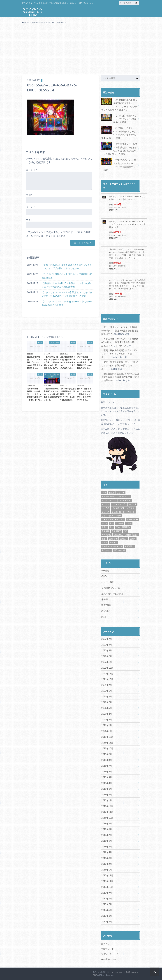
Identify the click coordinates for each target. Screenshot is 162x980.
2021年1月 (107, 691)
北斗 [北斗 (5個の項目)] (112, 523)
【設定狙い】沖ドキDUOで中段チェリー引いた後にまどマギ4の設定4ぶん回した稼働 (67, 285)
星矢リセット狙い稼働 (112, 594)
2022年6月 (107, 645)
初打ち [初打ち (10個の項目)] (104, 523)
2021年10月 (107, 679)
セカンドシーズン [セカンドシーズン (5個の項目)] (119, 504)
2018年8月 (107, 829)
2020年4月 (107, 714)
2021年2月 (107, 685)
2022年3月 (107, 650)
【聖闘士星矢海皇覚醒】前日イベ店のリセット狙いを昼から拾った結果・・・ (120, 354)
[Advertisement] (81, 50)
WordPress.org (109, 959)
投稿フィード (107, 949)
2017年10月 (107, 887)
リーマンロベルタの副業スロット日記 (32, 12)
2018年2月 (107, 864)
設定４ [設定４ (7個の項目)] (133, 539)
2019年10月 (107, 748)
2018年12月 (107, 806)
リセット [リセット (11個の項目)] (131, 512)
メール (30, 207)
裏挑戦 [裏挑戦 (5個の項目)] (128, 535)
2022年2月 (107, 656)
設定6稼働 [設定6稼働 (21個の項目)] (113, 539)
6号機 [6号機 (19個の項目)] (104, 493)
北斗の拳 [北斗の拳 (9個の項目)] (120, 523)
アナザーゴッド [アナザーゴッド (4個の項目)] (108, 496)
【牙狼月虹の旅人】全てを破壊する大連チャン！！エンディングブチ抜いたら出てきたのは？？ (67, 267)
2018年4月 (107, 852)
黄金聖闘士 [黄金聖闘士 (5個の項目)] (129, 546)
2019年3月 (107, 789)
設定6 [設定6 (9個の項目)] (104, 539)
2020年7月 (107, 702)
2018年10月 (107, 818)
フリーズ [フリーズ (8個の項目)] (105, 512)
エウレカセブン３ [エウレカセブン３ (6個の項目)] (109, 500)
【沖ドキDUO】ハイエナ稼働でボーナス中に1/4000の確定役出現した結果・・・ (67, 303)
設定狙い (106, 611)
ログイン (105, 944)
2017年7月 (107, 904)
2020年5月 (107, 708)
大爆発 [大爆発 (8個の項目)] (129, 523)
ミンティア (121, 346)
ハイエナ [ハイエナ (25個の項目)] (133, 504)
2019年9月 (107, 754)
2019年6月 (107, 771)
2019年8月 (107, 760)
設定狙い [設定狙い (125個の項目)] (124, 539)
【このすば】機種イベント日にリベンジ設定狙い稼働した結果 (67, 276)
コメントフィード (109, 954)
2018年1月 (107, 870)
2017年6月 (107, 910)
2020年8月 (107, 696)
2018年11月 (107, 812)
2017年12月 (107, 875)
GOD (104, 576)
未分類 (105, 599)
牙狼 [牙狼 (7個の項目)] (125, 531)
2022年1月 (107, 662)
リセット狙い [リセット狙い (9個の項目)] (107, 516)
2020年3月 (107, 720)
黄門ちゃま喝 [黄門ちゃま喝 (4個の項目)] (119, 550)
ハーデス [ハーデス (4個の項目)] (105, 508)
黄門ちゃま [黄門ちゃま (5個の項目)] (106, 550)
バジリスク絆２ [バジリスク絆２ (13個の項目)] (118, 508)
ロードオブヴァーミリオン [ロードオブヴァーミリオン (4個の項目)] (113, 519)
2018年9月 (107, 823)
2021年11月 (107, 673)
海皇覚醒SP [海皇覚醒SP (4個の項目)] (116, 531)
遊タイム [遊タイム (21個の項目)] (113, 542)
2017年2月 (107, 922)
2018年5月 (107, 847)
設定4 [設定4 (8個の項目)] (136, 535)
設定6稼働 (106, 605)
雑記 (104, 617)
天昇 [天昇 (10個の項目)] (118, 527)
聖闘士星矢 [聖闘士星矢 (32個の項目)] (118, 535)
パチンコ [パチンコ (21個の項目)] (131, 508)
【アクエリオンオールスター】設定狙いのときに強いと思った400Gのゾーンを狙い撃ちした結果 (67, 294)
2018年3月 (107, 858)
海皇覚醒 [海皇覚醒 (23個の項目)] (105, 531)
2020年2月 (107, 725)
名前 (29, 195)
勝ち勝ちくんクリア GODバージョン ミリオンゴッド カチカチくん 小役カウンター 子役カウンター (127, 224)
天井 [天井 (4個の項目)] (112, 527)
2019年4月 (107, 783)
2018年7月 (107, 835)
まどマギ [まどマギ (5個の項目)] (121, 493)
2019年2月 (107, 795)
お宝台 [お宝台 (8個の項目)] (112, 493)
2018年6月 (107, 841)
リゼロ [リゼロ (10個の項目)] (118, 516)
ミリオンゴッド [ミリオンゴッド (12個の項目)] (118, 512)
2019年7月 (107, 766)
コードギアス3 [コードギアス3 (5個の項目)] (125, 500)
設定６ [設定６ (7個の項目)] (104, 542)
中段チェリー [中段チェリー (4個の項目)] (132, 519)
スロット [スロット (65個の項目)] (105, 504)
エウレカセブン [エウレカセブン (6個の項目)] (124, 496)
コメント (32, 170)
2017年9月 (107, 893)
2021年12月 (107, 668)
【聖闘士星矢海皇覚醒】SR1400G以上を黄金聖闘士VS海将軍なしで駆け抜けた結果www (120, 377)
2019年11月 (107, 743)
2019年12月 (107, 737)
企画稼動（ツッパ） (111, 588)
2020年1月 (107, 731)
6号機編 (105, 571)
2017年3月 (107, 916)
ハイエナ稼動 (108, 582)
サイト (30, 220)
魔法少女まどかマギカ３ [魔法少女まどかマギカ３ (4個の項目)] (112, 546)
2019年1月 (107, 800)
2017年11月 (107, 881)
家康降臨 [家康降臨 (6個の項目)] (126, 527)
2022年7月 (107, 639)
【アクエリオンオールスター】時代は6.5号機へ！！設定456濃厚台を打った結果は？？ (120, 330)
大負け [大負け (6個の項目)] (104, 527)
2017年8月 (107, 898)
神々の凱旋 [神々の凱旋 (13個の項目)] (106, 535)
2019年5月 (107, 777)
